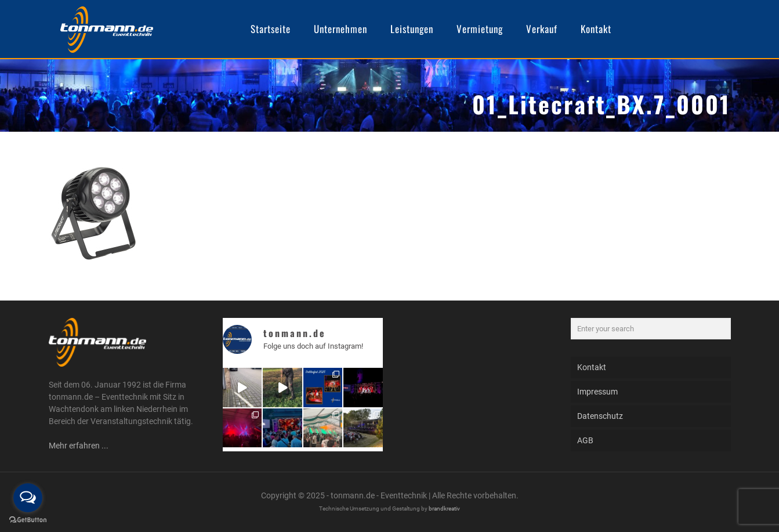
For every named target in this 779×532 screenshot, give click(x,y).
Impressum (597, 392)
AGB (585, 440)
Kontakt (592, 367)
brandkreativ (444, 509)
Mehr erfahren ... (79, 446)
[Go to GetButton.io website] (28, 520)
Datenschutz (600, 416)
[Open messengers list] (28, 498)
